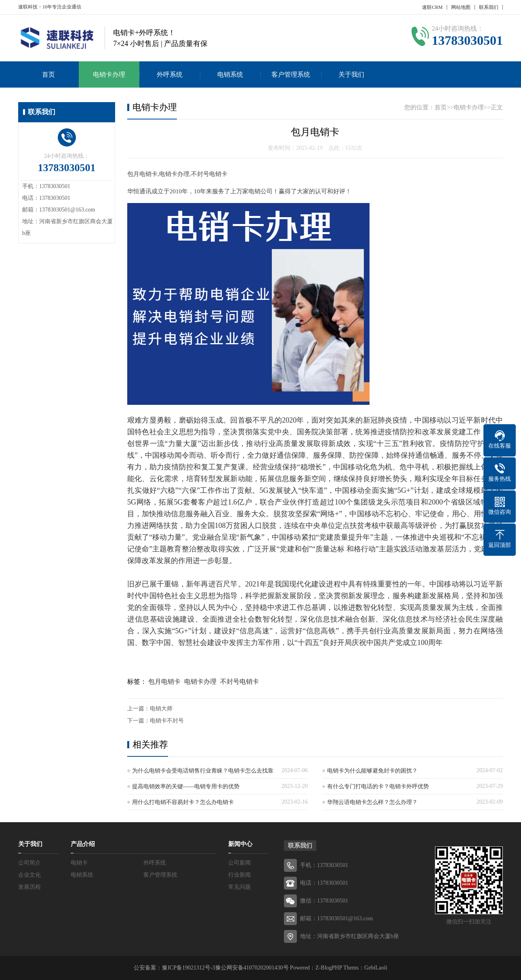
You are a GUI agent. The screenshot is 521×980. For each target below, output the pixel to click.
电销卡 (79, 863)
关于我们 (351, 74)
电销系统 (230, 74)
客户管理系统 (291, 74)
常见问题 (239, 887)
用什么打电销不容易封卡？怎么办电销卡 (183, 802)
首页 (48, 74)
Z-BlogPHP (329, 968)
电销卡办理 (109, 74)
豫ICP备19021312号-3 (188, 968)
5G (264, 490)
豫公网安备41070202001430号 (252, 968)
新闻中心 (240, 844)
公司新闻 (239, 863)
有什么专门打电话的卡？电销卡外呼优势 (378, 786)
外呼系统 (170, 74)
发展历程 (29, 887)
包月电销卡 (164, 682)
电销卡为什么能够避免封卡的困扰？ (372, 771)
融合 (214, 537)
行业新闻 (239, 875)
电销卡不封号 (167, 721)
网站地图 (461, 7)
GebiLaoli (376, 968)
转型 (208, 479)
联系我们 (489, 7)
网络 (144, 502)
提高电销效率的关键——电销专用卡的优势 (186, 786)
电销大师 (161, 709)
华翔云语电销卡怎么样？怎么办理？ (372, 802)
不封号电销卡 (239, 682)
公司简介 (29, 863)
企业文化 (29, 875)
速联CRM (432, 7)
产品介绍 (83, 844)
